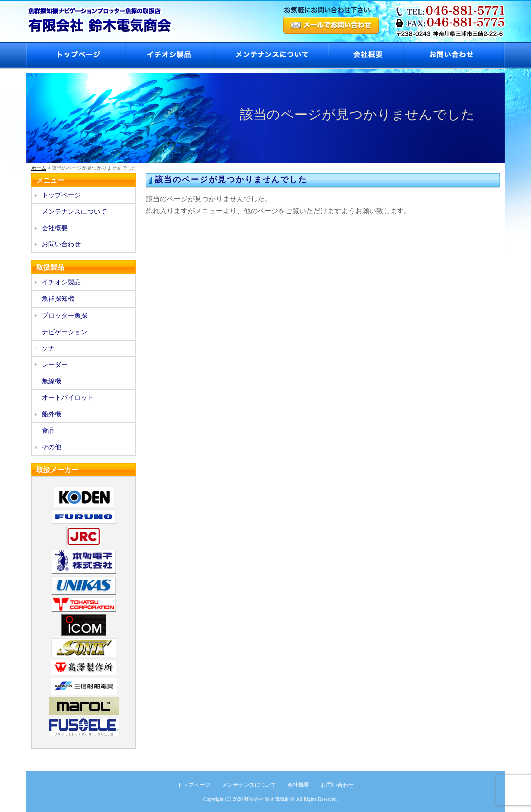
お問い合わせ (454, 56)
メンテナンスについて (271, 56)
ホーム (39, 168)
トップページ (75, 56)
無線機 (52, 381)
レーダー (55, 365)
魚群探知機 (58, 298)
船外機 (52, 414)
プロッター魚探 (65, 315)
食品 (48, 430)
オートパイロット (68, 398)
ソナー (52, 348)
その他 (52, 447)
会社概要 (366, 56)
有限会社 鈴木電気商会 (269, 799)
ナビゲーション (65, 332)
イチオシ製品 (169, 56)
